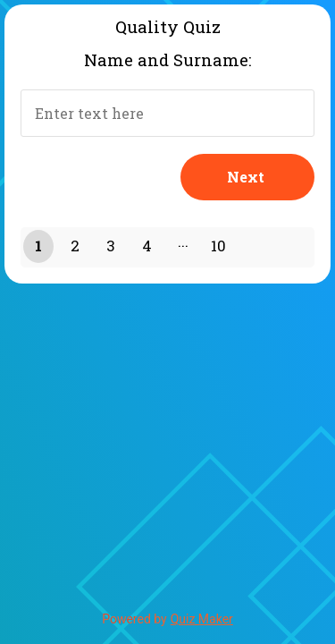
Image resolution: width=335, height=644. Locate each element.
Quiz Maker (202, 619)
